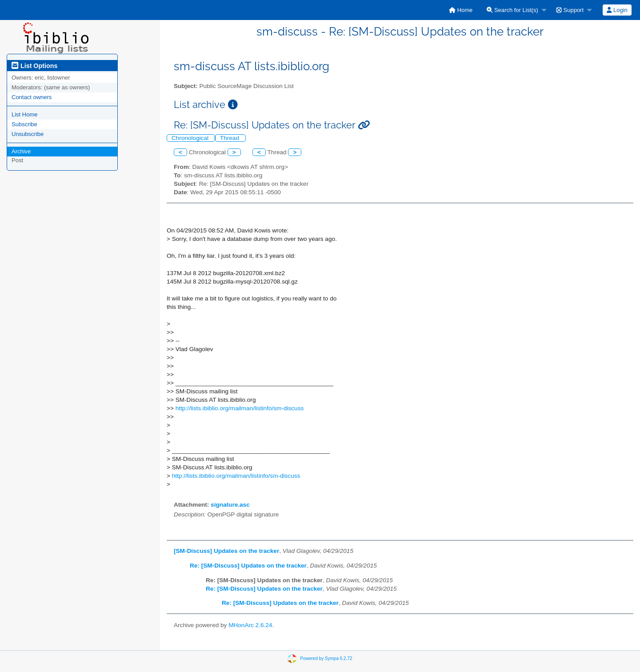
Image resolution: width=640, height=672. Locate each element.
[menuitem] (461, 10)
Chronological (191, 138)
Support (570, 10)
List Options (34, 66)
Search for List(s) (512, 10)
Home (461, 10)
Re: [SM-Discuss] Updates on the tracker (248, 566)
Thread (230, 138)
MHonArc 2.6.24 (250, 625)
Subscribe (24, 124)
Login (617, 10)
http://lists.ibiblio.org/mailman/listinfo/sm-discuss (240, 408)
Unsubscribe (28, 134)
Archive (21, 151)
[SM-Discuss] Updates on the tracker (226, 551)
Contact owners (32, 97)
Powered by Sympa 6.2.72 (326, 658)
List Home (25, 114)
